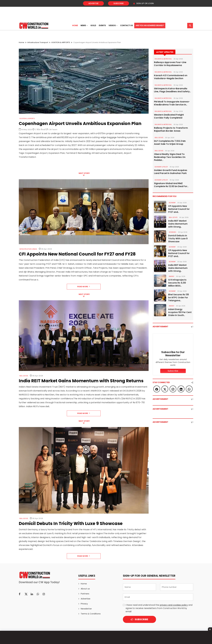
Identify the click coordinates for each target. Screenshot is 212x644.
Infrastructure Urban (28, 249)
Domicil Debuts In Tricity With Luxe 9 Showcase (178, 239)
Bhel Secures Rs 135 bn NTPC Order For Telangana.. (179, 298)
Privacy (84, 604)
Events (102, 25)
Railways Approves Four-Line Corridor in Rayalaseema (170, 64)
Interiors (173, 232)
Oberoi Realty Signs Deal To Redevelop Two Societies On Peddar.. (170, 157)
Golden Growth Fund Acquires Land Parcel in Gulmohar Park (171, 172)
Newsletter (86, 609)
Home (75, 25)
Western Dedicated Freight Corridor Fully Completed (169, 116)
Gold (93, 25)
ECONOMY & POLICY (161, 167)
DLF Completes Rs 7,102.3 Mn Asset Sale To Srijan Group (170, 143)
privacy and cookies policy (174, 605)
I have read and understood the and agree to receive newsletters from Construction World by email (159, 608)
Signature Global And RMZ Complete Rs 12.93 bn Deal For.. (171, 185)
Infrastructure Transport (38, 42)
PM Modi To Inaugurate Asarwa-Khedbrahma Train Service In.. (172, 103)
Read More (84, 287)
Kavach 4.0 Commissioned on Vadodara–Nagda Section (171, 77)
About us (85, 589)
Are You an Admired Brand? (150, 25)
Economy (172, 203)
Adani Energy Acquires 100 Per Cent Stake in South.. (180, 312)
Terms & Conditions (91, 614)
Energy (172, 276)
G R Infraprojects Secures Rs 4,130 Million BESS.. (177, 283)
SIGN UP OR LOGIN (143, 3)
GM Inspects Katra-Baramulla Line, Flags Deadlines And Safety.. (172, 90)
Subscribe (119, 3)
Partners (85, 594)
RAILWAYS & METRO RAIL (163, 59)
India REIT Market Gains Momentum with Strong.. (178, 224)
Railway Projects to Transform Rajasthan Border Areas (171, 129)
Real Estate (24, 376)
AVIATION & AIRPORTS (61, 42)
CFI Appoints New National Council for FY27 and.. (179, 209)
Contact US (127, 25)
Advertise (93, 3)
